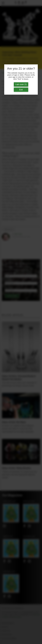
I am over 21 (21, 84)
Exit (21, 90)
